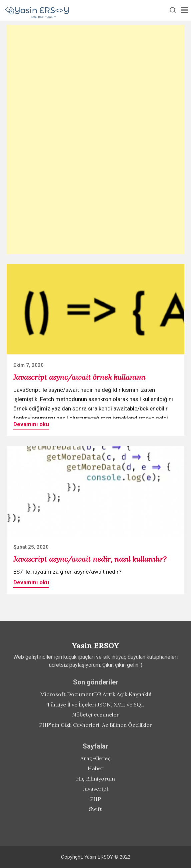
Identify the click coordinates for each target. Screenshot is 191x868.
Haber (96, 768)
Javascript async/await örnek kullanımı (79, 377)
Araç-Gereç (95, 758)
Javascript (96, 789)
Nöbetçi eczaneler (95, 714)
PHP (95, 799)
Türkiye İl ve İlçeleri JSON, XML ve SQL (96, 704)
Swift (95, 809)
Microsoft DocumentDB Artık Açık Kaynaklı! (96, 694)
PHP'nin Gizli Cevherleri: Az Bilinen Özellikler (95, 725)
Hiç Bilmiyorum (95, 779)
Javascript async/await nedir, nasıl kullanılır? (90, 559)
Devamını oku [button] (31, 424)
